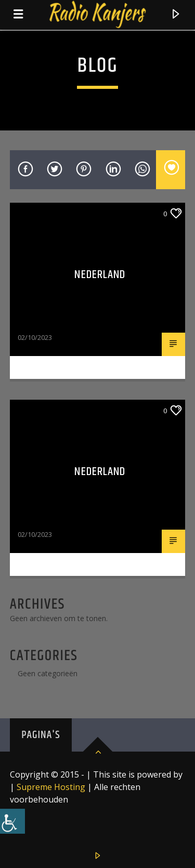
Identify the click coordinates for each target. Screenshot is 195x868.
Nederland (100, 275)
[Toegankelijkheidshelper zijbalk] (12, 821)
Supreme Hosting (51, 787)
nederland (100, 472)
